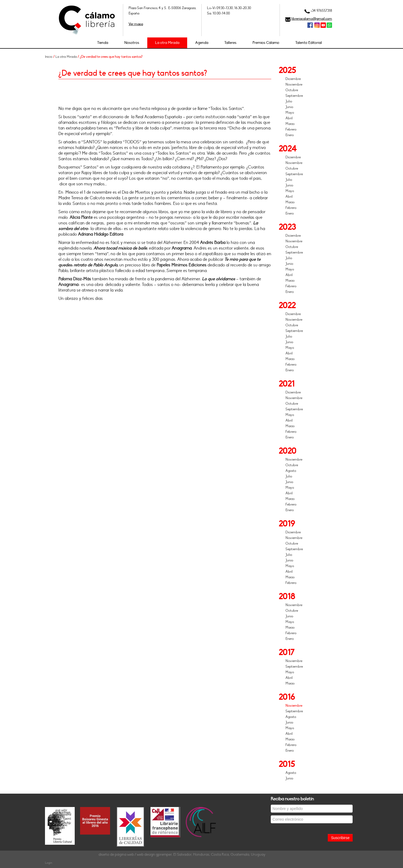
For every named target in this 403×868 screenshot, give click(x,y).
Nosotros (132, 43)
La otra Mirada (167, 43)
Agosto (291, 471)
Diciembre (293, 79)
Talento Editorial (309, 43)
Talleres (230, 43)
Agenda (202, 43)
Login (49, 863)
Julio (289, 101)
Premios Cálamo (266, 43)
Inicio (49, 57)
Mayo (290, 113)
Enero (290, 135)
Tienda (103, 43)
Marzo (290, 124)
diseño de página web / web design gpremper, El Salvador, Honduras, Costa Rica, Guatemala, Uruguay (182, 854)
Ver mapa (136, 24)
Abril (289, 118)
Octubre (292, 90)
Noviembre (294, 85)
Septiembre (294, 96)
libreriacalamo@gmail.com (312, 19)
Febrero (291, 129)
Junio (289, 107)
